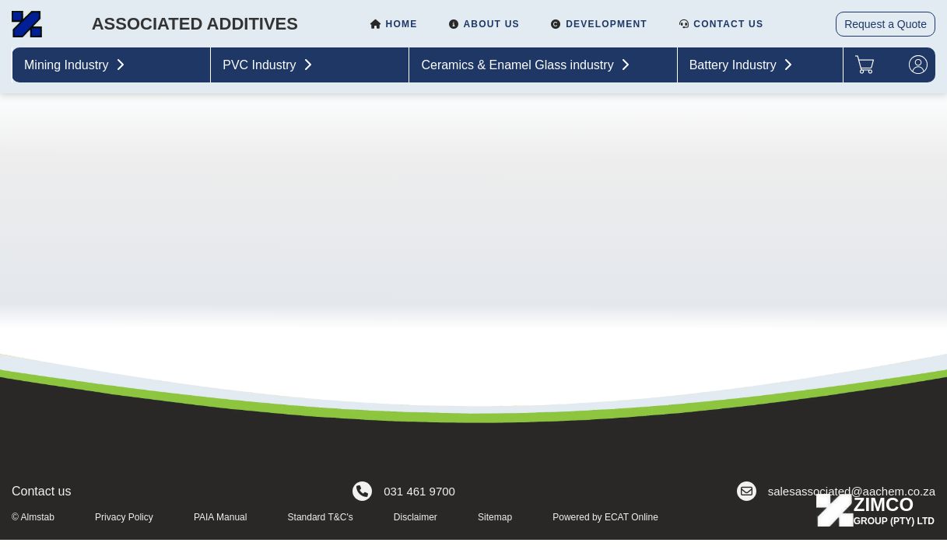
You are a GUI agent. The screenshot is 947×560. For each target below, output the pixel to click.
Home (394, 24)
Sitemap (495, 517)
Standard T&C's (321, 517)
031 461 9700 (404, 491)
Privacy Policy (124, 517)
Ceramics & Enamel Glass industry (527, 65)
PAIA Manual (220, 517)
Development (599, 24)
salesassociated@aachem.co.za (836, 491)
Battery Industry (743, 65)
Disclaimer (416, 517)
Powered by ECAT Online (605, 517)
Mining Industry (76, 65)
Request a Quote (886, 24)
